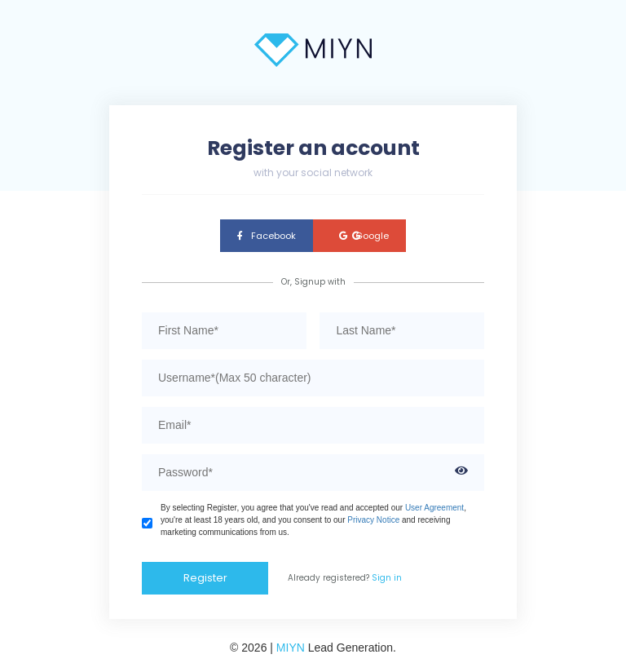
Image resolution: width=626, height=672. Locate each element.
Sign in (387, 578)
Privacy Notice (373, 520)
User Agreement (434, 508)
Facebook (267, 236)
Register (205, 578)
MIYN (291, 648)
